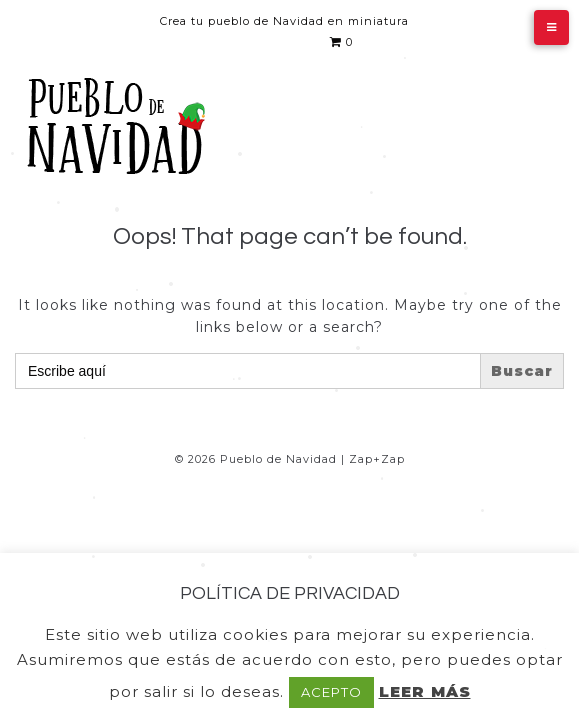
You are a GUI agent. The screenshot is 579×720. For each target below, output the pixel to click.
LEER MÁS (425, 691)
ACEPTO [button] (331, 692)
